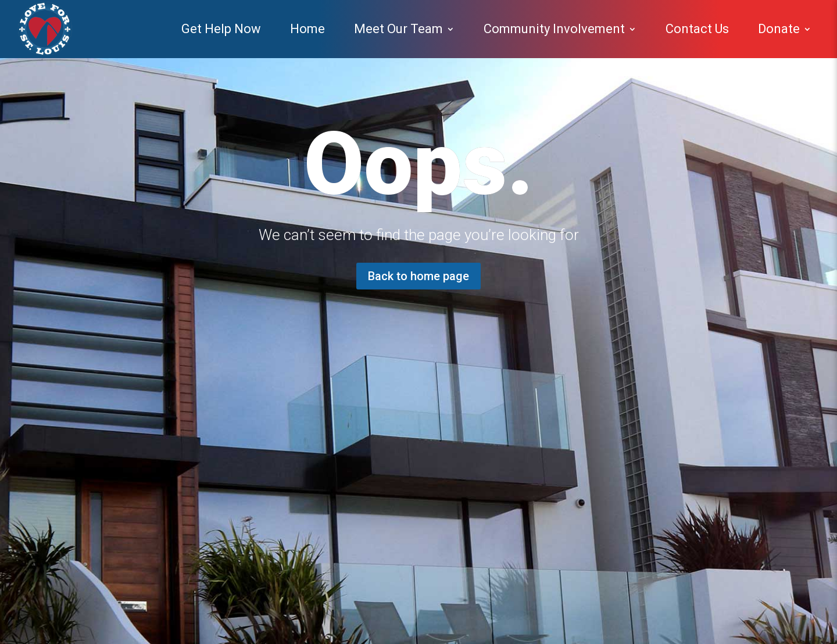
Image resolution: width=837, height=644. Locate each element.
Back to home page (419, 276)
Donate (779, 29)
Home (307, 29)
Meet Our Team (398, 29)
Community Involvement (554, 29)
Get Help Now (221, 29)
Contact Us (697, 29)
